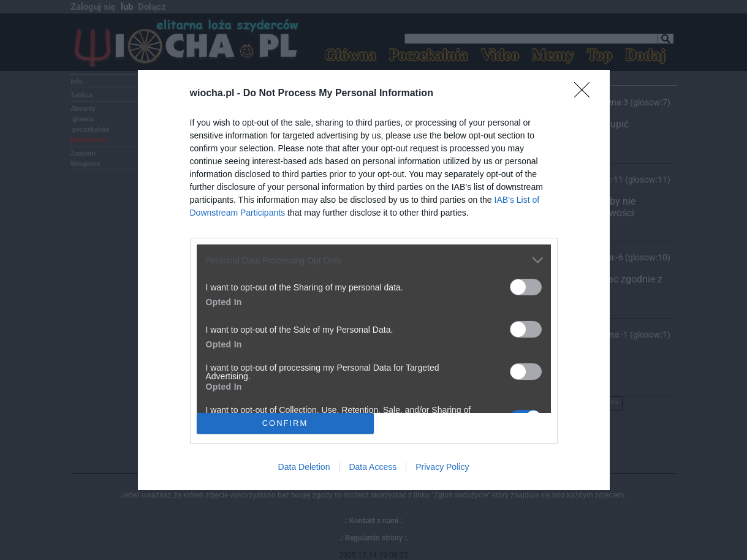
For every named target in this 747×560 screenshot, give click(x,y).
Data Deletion (304, 467)
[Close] (586, 94)
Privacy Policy (442, 467)
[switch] (526, 287)
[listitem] (374, 260)
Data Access (373, 467)
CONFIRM (285, 422)
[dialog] (374, 280)
